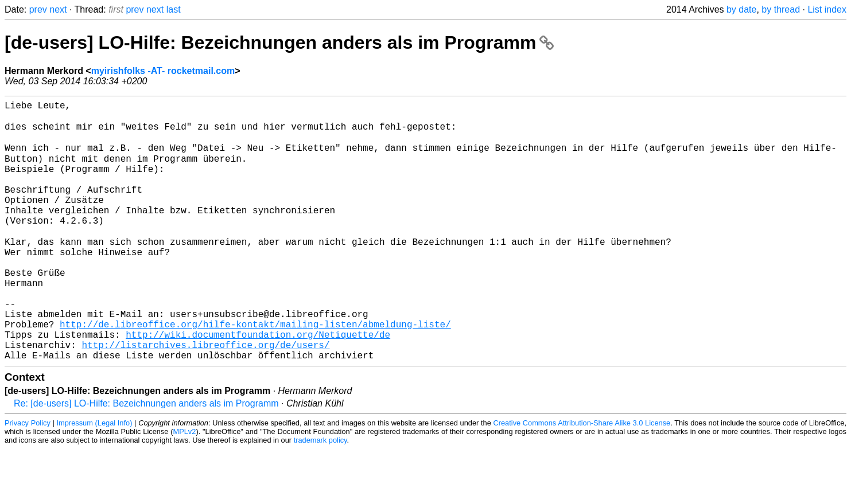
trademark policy (320, 495)
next (58, 9)
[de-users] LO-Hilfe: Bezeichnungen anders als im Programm (279, 42)
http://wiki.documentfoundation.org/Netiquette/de (258, 385)
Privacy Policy (28, 478)
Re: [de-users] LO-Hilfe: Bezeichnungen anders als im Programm (146, 458)
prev (38, 9)
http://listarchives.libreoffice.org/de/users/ (205, 397)
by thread (781, 9)
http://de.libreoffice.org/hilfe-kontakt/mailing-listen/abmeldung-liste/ (255, 372)
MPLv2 (185, 487)
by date (741, 9)
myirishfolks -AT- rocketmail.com (163, 71)
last (174, 9)
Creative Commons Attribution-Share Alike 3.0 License (582, 478)
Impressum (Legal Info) (95, 478)
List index (827, 9)
